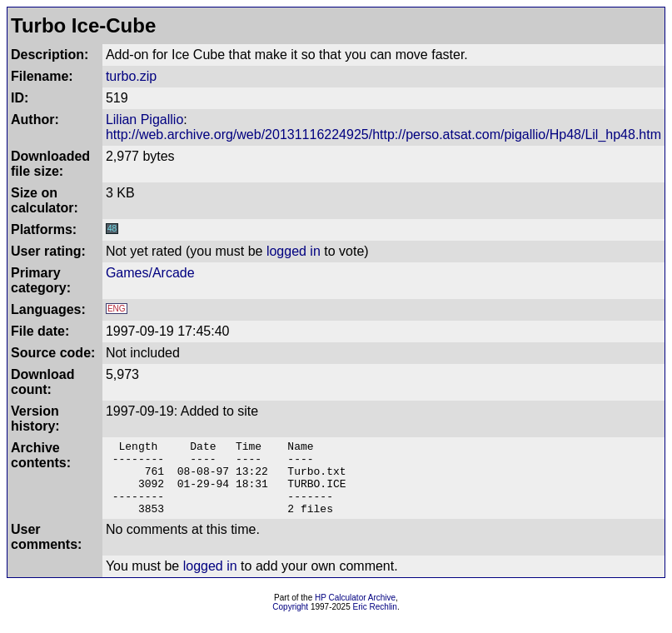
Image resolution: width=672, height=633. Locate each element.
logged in (294, 251)
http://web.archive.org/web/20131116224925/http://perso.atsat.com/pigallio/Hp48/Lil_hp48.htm (383, 135)
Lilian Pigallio (144, 120)
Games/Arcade (150, 273)
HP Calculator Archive (355, 613)
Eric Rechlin (375, 622)
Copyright (290, 622)
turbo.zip (131, 76)
